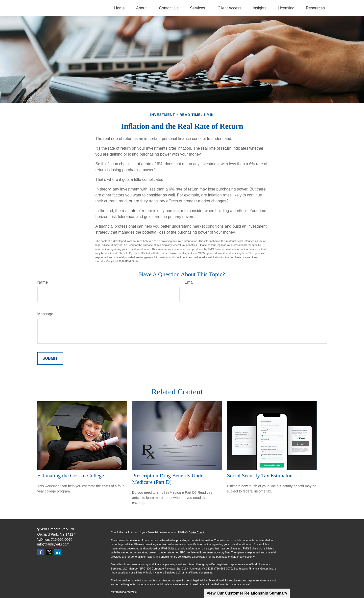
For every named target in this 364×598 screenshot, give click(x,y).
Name (43, 282)
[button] (119, 8)
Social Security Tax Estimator (259, 476)
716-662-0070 (62, 540)
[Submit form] (50, 358)
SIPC (143, 569)
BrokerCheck (197, 532)
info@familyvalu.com (53, 544)
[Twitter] (49, 552)
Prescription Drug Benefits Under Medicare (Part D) (169, 479)
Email (190, 282)
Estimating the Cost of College (71, 476)
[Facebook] (41, 552)
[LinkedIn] (58, 552)
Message (45, 314)
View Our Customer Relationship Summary (247, 593)
